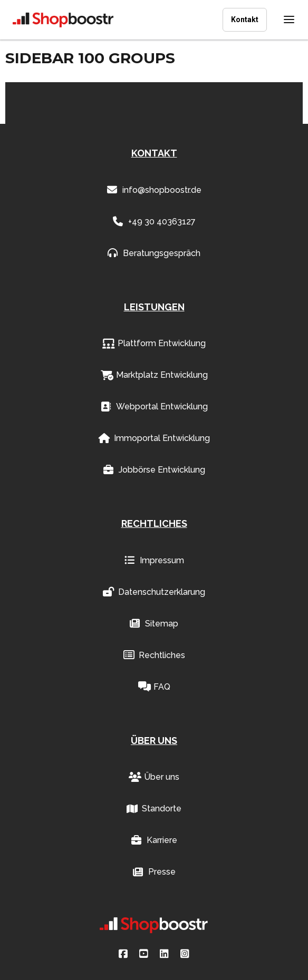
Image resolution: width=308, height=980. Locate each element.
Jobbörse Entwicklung (154, 470)
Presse (154, 872)
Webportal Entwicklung (154, 407)
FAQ (154, 687)
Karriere (154, 840)
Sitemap (154, 624)
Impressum (154, 561)
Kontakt (245, 19)
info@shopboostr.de (154, 190)
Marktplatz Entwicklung (154, 375)
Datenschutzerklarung (154, 592)
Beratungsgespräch (154, 253)
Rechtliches (154, 655)
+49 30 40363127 (154, 222)
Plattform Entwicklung (154, 344)
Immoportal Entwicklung (154, 438)
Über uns (154, 777)
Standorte (154, 809)
